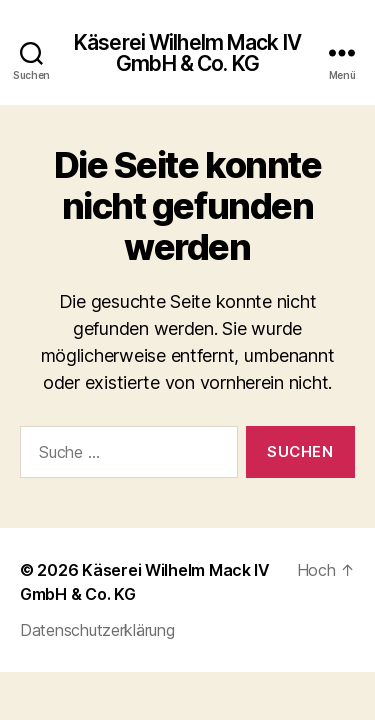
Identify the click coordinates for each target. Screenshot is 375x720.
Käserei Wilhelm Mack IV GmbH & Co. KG (187, 53)
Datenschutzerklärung (97, 630)
